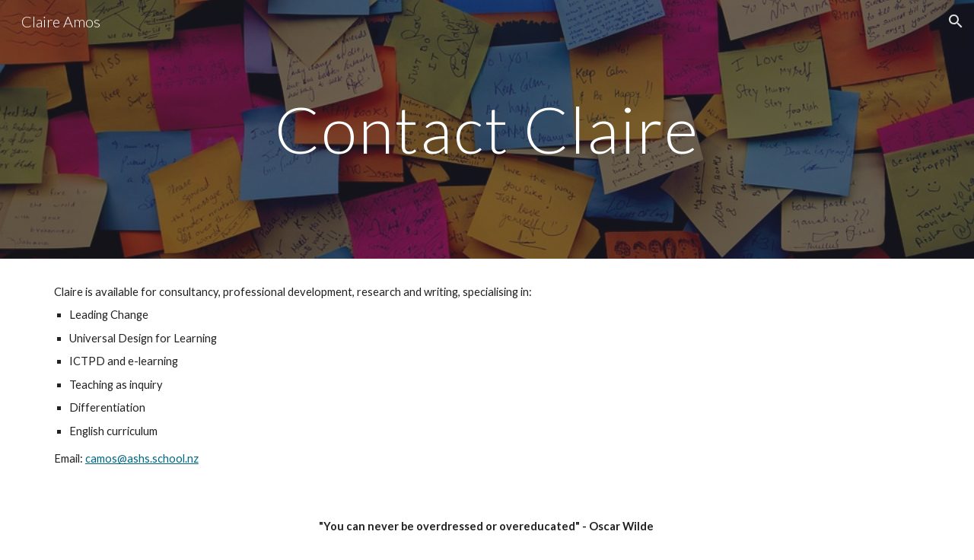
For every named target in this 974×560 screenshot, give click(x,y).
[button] (956, 21)
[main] (487, 129)
